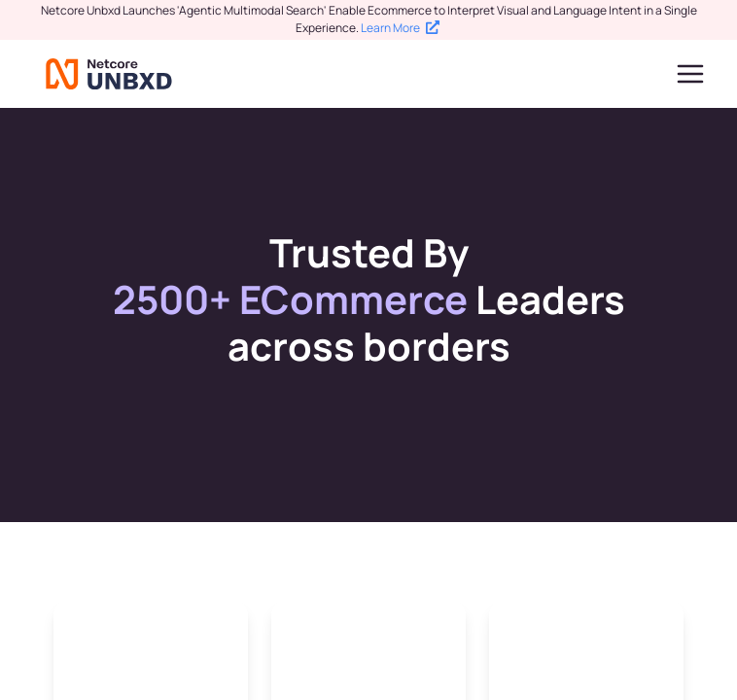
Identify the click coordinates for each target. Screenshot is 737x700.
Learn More (400, 28)
